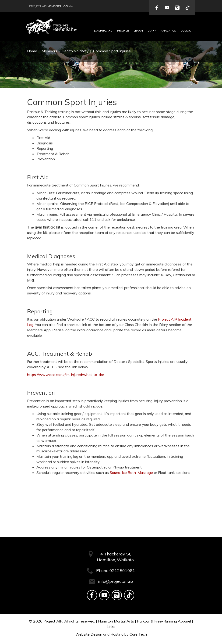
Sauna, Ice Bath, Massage (131, 472)
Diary (152, 30)
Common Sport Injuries (112, 51)
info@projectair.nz (116, 581)
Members (49, 51)
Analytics (168, 30)
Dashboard (103, 30)
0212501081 (122, 571)
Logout (187, 30)
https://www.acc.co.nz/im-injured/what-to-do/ (66, 375)
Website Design (89, 634)
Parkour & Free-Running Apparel (164, 621)
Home (32, 51)
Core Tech (138, 634)
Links (111, 626)
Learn (138, 30)
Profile (123, 30)
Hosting (117, 634)
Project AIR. (53, 621)
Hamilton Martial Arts (116, 621)
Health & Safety (75, 51)
